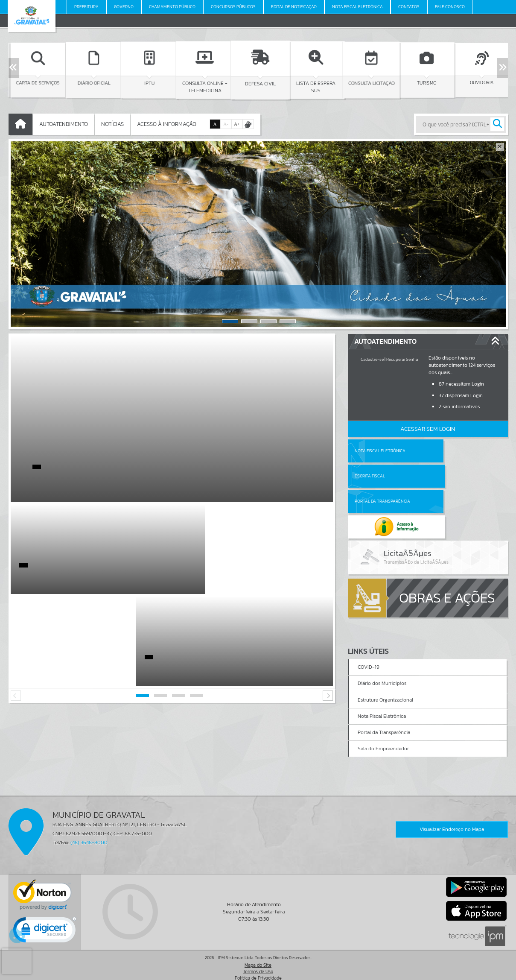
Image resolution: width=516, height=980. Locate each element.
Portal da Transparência (382, 476)
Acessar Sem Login (428, 429)
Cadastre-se (372, 359)
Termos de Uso (258, 965)
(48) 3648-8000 (89, 836)
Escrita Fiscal (450, 451)
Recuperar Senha (402, 359)
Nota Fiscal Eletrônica (380, 451)
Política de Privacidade (258, 971)
